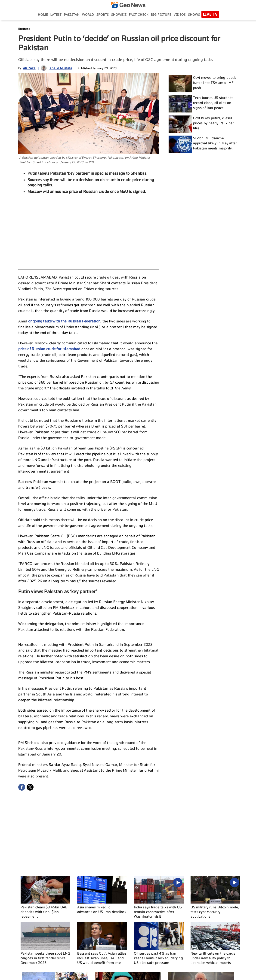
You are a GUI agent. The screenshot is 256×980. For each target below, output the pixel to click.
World (88, 14)
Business (24, 29)
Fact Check (139, 14)
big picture (161, 14)
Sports (103, 14)
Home (43, 14)
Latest (56, 14)
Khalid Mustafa (61, 68)
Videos (180, 14)
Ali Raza (29, 68)
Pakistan (72, 14)
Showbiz (119, 14)
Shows (194, 14)
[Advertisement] (89, 231)
